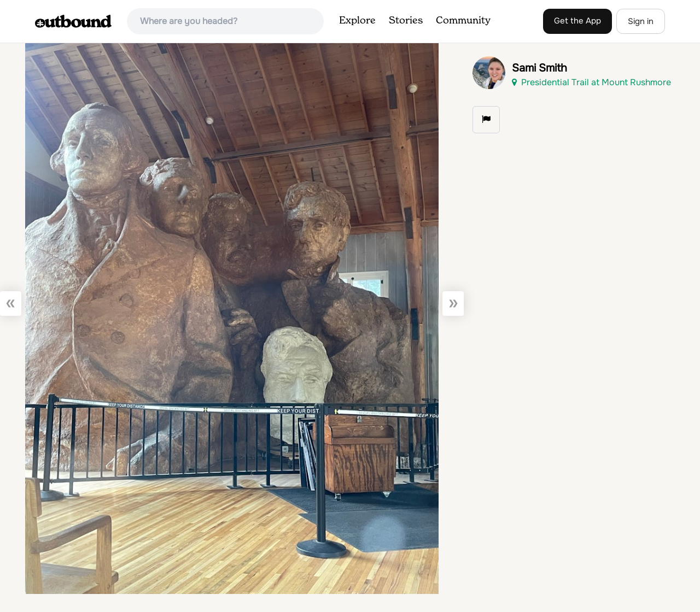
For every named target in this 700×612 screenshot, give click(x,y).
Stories (406, 21)
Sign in (641, 21)
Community (463, 21)
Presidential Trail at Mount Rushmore (591, 82)
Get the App (577, 21)
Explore (357, 21)
